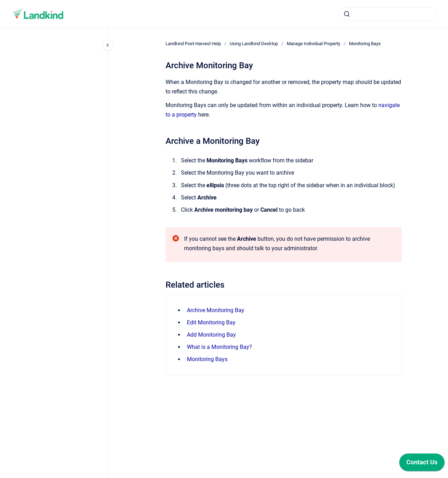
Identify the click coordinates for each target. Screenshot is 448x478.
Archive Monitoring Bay (216, 310)
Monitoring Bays (365, 44)
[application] (422, 464)
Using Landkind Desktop (254, 44)
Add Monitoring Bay (211, 335)
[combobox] (388, 14)
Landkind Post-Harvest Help (193, 44)
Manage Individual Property (313, 44)
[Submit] (347, 14)
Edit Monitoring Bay (211, 322)
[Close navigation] (108, 45)
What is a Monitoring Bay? (219, 347)
